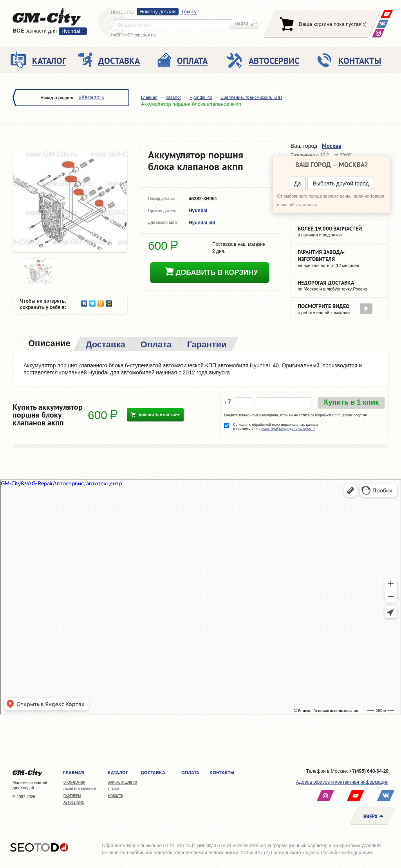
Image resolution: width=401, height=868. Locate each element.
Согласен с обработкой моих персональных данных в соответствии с (275, 427)
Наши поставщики (80, 789)
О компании (74, 782)
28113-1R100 (146, 35)
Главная (149, 97)
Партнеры (72, 796)
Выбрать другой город (340, 183)
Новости (116, 796)
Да (297, 183)
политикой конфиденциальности (288, 429)
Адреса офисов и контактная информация (342, 782)
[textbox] (172, 24)
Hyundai (71, 31)
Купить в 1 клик (351, 402)
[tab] (49, 344)
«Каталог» (91, 97)
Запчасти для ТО (123, 782)
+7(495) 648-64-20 (369, 771)
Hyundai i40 (201, 97)
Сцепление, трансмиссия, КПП (251, 97)
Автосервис (74, 802)
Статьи (114, 789)
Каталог (173, 97)
